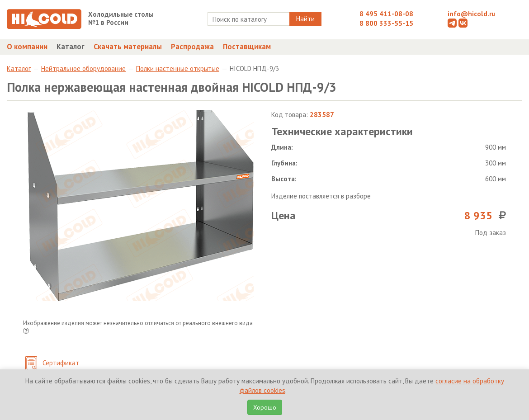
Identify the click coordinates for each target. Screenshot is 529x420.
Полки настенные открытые (178, 68)
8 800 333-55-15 (386, 23)
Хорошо (265, 407)
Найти (305, 19)
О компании (27, 47)
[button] (26, 332)
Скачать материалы (128, 47)
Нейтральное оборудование (83, 68)
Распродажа (192, 47)
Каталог (71, 47)
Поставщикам (247, 47)
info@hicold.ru (471, 14)
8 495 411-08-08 (386, 14)
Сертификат (52, 364)
